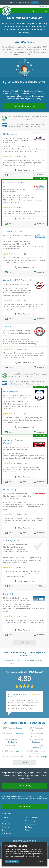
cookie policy (21, 856)
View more (24, 642)
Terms (27, 830)
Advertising (5, 821)
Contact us (5, 827)
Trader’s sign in (42, 6)
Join (35, 2)
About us (5, 818)
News (4, 830)
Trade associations (32, 818)
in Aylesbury (36, 661)
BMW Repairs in (13, 728)
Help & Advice (6, 824)
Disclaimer (29, 827)
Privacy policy (30, 821)
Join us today (24, 786)
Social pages (6, 833)
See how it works (24, 807)
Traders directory (31, 824)
